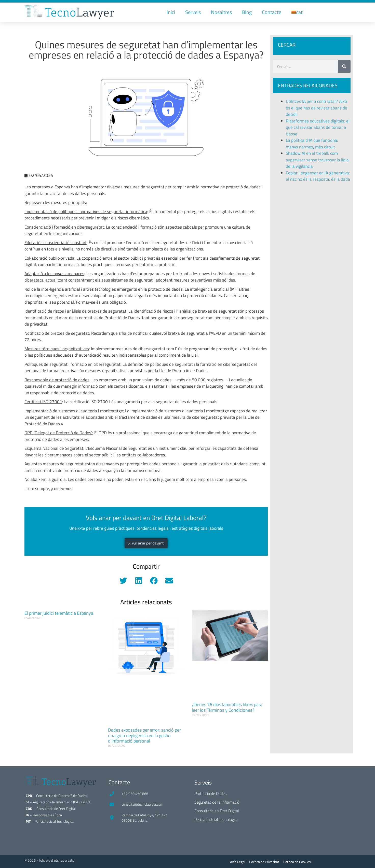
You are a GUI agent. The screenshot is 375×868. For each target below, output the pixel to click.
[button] (123, 580)
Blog (247, 12)
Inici (171, 12)
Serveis (193, 12)
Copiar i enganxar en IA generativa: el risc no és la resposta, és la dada (318, 176)
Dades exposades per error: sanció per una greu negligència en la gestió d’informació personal (144, 735)
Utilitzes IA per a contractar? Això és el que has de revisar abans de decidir (317, 108)
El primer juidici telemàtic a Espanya (59, 613)
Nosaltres (221, 12)
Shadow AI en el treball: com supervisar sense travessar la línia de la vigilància (317, 160)
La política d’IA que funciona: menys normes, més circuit (312, 144)
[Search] (344, 66)
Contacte (272, 12)
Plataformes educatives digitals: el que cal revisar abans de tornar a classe (318, 127)
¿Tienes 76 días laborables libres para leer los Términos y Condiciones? (227, 707)
